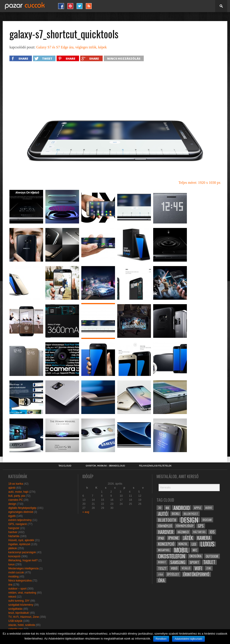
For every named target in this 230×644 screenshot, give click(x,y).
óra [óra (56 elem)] (161, 580)
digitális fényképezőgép (22, 508)
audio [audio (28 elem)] (209, 508)
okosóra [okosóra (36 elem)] (195, 556)
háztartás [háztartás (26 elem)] (199, 532)
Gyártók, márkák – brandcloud (105, 466)
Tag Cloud (65, 466)
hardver (13, 532)
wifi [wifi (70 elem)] (198, 568)
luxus (11, 564)
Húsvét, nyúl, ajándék (21, 540)
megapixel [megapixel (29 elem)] (164, 550)
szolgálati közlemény (21, 605)
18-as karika (16, 484)
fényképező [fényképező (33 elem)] (165, 526)
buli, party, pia (17, 496)
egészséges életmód (21, 512)
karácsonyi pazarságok (22, 552)
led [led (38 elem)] (194, 544)
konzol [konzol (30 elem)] (183, 544)
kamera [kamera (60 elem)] (204, 538)
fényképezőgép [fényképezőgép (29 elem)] (185, 526)
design (12, 504)
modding (13, 577)
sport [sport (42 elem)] (194, 562)
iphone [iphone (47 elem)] (174, 538)
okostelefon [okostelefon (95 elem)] (172, 556)
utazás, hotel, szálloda (22, 625)
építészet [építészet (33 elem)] (173, 574)
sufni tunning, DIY (19, 601)
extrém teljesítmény (20, 520)
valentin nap (16, 629)
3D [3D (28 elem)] (160, 508)
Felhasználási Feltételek (155, 466)
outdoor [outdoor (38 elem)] (212, 556)
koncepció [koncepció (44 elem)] (166, 544)
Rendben (161, 639)
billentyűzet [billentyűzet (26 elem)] (191, 514)
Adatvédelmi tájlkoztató (188, 639)
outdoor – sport (17, 589)
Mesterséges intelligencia (23, 568)
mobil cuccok (16, 572)
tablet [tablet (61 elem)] (209, 562)
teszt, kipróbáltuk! (19, 613)
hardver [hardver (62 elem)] (166, 532)
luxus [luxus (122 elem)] (207, 544)
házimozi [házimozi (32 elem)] (183, 532)
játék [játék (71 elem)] (188, 538)
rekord (12, 597)
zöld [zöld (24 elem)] (160, 574)
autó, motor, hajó (18, 492)
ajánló (12, 488)
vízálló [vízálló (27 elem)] (186, 568)
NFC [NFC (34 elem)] (195, 550)
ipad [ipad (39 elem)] (161, 538)
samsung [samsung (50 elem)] (178, 562)
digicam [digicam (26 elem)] (207, 520)
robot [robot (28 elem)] (162, 562)
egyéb (12, 516)
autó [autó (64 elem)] (163, 514)
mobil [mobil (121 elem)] (181, 550)
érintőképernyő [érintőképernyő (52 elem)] (196, 574)
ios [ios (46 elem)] (212, 532)
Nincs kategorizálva (20, 581)
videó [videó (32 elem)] (174, 568)
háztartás (14, 536)
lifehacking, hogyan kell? (23, 560)
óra (10, 585)
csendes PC (16, 500)
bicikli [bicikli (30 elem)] (176, 514)
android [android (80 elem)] (182, 508)
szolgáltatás (15, 609)
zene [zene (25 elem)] (209, 568)
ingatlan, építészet (19, 544)
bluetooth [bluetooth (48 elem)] (167, 520)
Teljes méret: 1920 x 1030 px (200, 183)
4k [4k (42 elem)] (167, 508)
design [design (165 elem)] (189, 520)
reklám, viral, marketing (22, 593)
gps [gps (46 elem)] (201, 526)
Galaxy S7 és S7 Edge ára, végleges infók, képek (71, 47)
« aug (86, 512)
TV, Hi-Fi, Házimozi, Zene (24, 617)
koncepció (14, 556)
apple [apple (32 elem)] (198, 508)
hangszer (14, 528)
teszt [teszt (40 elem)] (162, 568)
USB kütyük (15, 621)
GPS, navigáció (18, 524)
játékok (13, 548)
